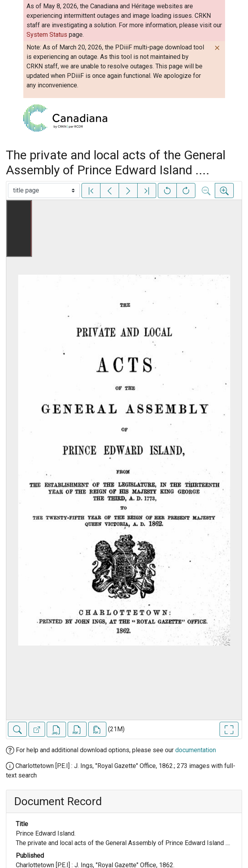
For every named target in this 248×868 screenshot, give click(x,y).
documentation (196, 750)
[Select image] (44, 191)
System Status (47, 35)
